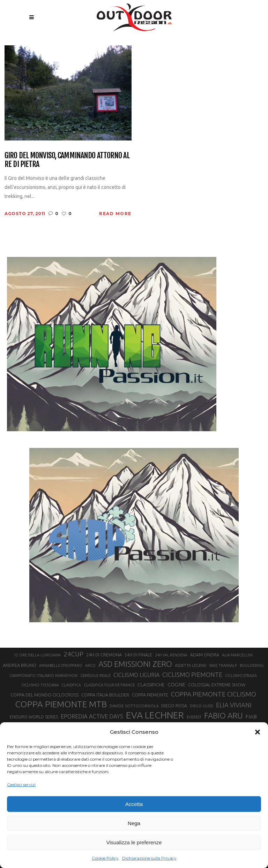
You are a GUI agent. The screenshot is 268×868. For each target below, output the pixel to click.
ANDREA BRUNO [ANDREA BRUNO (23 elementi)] (20, 665)
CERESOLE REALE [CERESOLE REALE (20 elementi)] (95, 676)
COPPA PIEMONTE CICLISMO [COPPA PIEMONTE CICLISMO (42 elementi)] (214, 694)
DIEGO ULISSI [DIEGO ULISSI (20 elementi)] (202, 706)
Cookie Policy (105, 858)
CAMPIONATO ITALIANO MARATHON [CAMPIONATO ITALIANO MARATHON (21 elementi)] (43, 675)
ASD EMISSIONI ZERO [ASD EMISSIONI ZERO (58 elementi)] (135, 664)
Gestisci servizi (21, 785)
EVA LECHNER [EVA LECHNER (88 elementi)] (155, 715)
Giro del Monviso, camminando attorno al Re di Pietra (67, 160)
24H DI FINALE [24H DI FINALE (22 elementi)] (138, 655)
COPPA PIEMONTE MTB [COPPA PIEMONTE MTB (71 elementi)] (61, 704)
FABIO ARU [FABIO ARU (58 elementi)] (223, 715)
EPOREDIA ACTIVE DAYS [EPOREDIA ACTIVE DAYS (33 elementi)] (92, 716)
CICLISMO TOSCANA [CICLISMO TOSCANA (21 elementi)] (40, 685)
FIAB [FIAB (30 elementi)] (251, 717)
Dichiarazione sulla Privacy (149, 858)
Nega (134, 823)
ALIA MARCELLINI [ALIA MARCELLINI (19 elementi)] (237, 655)
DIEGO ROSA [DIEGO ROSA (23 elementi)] (174, 706)
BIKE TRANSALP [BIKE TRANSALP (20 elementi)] (223, 665)
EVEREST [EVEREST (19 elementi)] (194, 717)
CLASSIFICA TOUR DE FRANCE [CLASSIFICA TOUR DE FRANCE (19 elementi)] (109, 685)
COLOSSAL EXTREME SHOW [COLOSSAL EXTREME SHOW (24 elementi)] (217, 685)
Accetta (134, 804)
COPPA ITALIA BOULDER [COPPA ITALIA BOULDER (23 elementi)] (105, 695)
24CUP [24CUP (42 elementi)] (73, 654)
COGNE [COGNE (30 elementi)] (176, 684)
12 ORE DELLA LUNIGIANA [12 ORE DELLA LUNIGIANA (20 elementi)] (37, 655)
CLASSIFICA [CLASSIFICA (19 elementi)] (71, 685)
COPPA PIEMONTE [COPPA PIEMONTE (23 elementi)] (150, 695)
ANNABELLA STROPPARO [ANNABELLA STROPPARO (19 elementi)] (61, 665)
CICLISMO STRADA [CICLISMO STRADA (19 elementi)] (241, 676)
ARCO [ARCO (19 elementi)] (90, 665)
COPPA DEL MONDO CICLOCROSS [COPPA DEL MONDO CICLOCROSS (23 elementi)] (44, 695)
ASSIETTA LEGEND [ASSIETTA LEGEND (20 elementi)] (191, 665)
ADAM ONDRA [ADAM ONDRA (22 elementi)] (205, 655)
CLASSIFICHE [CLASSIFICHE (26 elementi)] (151, 685)
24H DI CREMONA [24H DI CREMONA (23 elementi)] (104, 655)
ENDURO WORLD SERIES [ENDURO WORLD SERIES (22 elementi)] (34, 717)
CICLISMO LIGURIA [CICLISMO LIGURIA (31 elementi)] (136, 675)
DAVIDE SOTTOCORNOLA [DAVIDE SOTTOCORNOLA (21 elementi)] (134, 706)
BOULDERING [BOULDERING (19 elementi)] (252, 665)
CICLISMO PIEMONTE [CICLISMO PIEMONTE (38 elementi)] (192, 675)
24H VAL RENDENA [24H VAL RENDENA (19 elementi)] (171, 655)
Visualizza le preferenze (134, 842)
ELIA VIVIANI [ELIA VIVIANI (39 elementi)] (234, 705)
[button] (258, 732)
